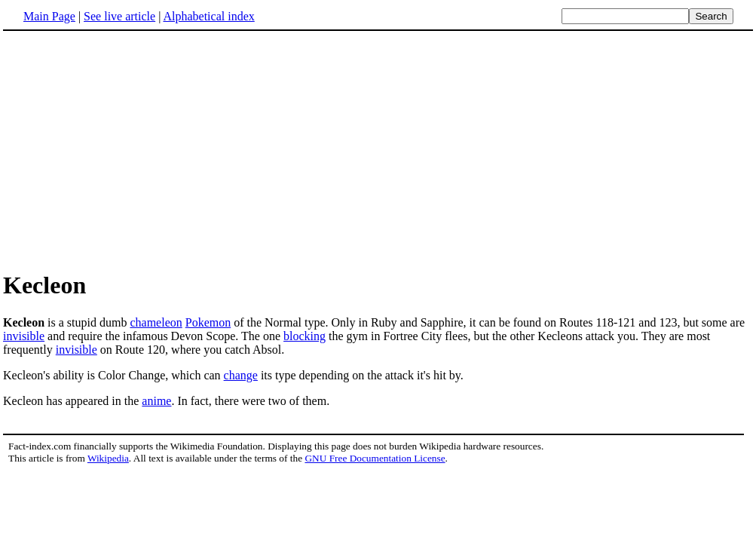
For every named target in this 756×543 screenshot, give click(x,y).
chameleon (156, 322)
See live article (119, 16)
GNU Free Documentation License (375, 458)
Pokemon (208, 322)
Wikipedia (108, 458)
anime (156, 401)
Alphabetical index (208, 16)
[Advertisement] (130, 150)
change (241, 375)
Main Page (49, 16)
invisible (24, 336)
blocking (305, 336)
